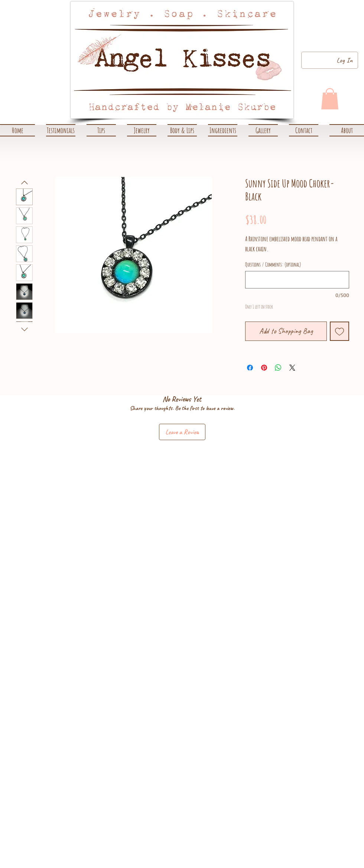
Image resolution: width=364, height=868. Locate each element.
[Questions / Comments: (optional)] (297, 280)
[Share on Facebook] (250, 368)
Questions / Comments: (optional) (273, 265)
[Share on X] (292, 368)
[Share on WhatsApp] (278, 368)
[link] (330, 99)
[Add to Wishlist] (339, 331)
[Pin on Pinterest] (264, 368)
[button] (142, 130)
